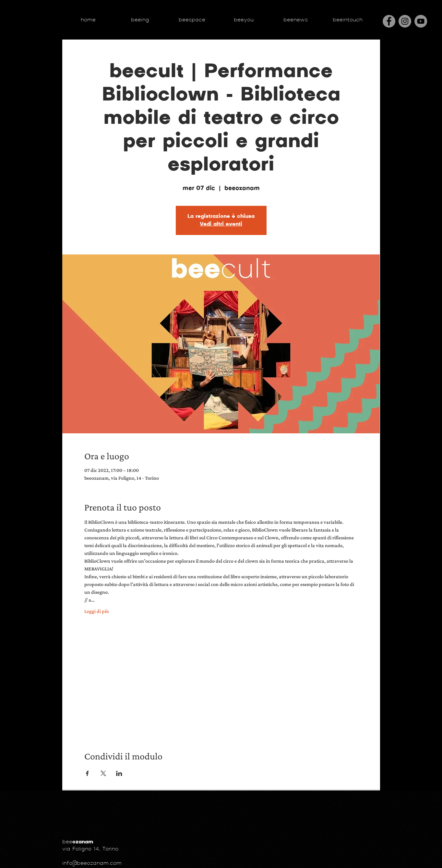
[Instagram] (405, 21)
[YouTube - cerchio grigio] (421, 21)
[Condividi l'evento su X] (103, 773)
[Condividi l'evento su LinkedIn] (119, 773)
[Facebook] (389, 21)
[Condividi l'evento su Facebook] (87, 773)
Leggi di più (97, 611)
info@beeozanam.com (92, 863)
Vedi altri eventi (221, 224)
